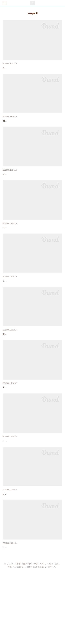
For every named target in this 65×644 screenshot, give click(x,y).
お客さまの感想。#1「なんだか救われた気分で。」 (27, 68)
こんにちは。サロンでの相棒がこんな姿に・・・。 (23, 498)
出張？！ (7, 612)
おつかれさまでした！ (13, 551)
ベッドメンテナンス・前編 (15, 494)
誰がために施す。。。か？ (15, 311)
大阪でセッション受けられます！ (18, 372)
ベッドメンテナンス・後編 (15, 433)
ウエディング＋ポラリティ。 (16, 250)
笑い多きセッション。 (13, 189)
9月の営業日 (9, 128)
